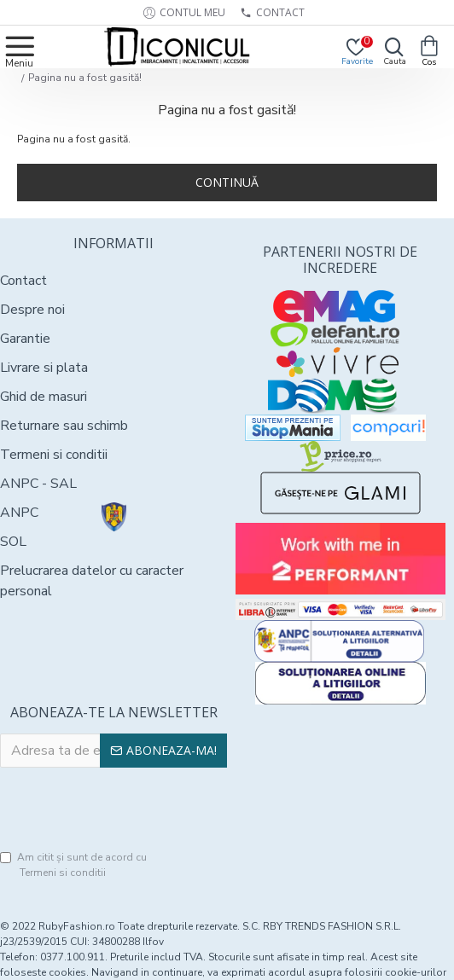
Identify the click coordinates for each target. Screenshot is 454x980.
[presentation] (130, 809)
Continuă (227, 182)
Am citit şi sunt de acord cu (73, 865)
